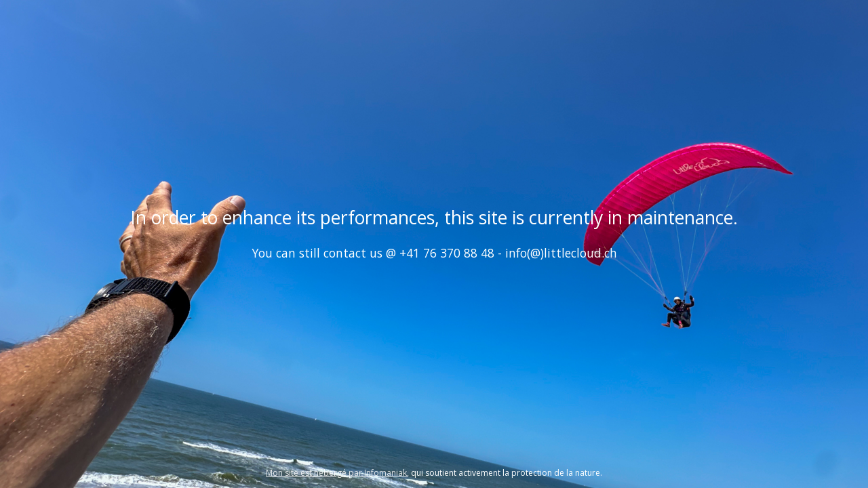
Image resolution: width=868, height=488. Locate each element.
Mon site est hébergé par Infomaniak (336, 473)
